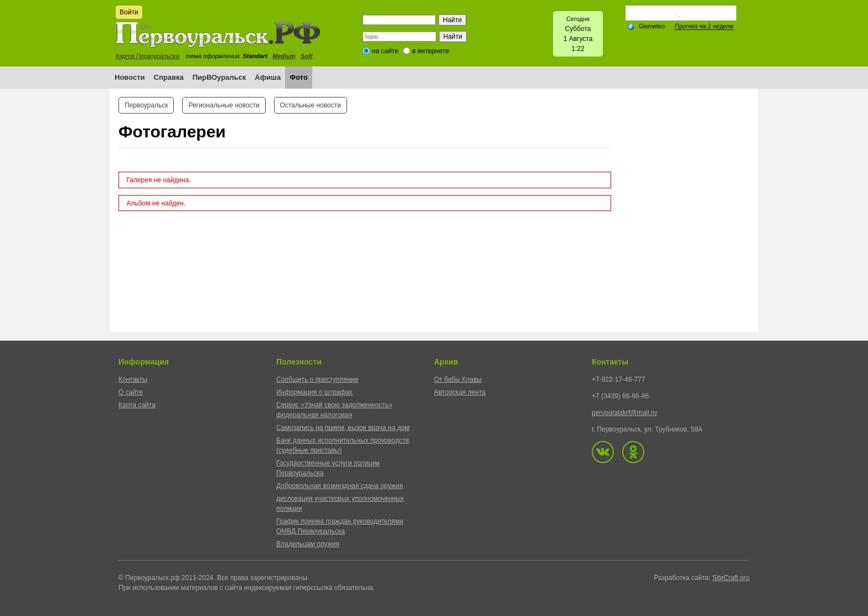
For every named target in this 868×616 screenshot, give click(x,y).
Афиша (268, 77)
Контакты (133, 379)
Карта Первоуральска (148, 56)
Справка (169, 77)
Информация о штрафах (314, 392)
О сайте (131, 392)
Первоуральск (146, 105)
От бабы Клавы (458, 379)
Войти (129, 12)
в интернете (430, 51)
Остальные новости (311, 105)
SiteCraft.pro (731, 578)
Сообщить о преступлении (317, 379)
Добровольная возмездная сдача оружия (340, 486)
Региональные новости (224, 105)
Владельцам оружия (308, 544)
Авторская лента (460, 392)
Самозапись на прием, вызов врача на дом (343, 428)
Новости (130, 77)
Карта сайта (137, 405)
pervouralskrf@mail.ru (624, 413)
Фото (299, 77)
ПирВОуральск (219, 77)
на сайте (385, 51)
